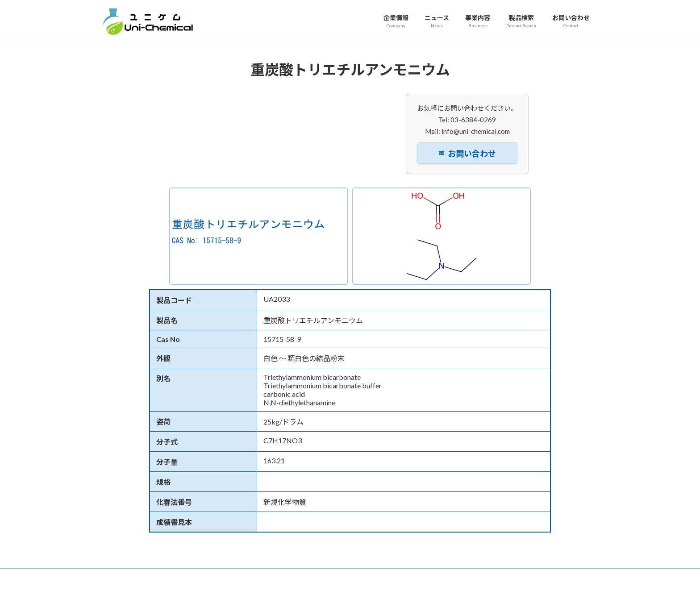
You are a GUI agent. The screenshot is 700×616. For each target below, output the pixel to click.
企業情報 (171, 576)
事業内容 (248, 576)
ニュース (210, 576)
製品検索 (287, 576)
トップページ (127, 576)
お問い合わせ (467, 154)
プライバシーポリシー (392, 576)
